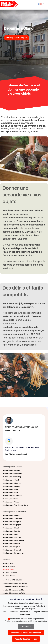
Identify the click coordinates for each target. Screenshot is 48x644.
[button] (26, 4)
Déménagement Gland (11, 480)
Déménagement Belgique (12, 522)
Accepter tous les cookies (26, 639)
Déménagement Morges (11, 486)
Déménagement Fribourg (12, 477)
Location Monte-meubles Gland (14, 590)
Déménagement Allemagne (12, 519)
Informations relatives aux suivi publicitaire (26, 619)
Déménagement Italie (10, 534)
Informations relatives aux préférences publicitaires (26, 621)
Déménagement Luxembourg (13, 541)
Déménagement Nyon (10, 489)
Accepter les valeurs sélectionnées (26, 633)
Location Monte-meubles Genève (15, 584)
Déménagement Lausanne (12, 474)
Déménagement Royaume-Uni (13, 553)
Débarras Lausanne (10, 573)
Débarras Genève (9, 576)
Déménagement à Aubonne (12, 496)
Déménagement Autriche (12, 537)
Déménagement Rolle (10, 493)
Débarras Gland (8, 570)
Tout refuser (26, 627)
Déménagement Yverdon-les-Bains (15, 505)
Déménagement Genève (11, 471)
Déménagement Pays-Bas (12, 547)
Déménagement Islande (11, 531)
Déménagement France (11, 515)
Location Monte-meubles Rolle (14, 593)
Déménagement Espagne (12, 525)
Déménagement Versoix (11, 499)
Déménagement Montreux (12, 483)
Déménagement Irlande (11, 528)
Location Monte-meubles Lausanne (15, 587)
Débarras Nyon (8, 563)
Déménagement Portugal (12, 550)
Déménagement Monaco (11, 544)
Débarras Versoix (9, 567)
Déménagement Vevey (11, 502)
